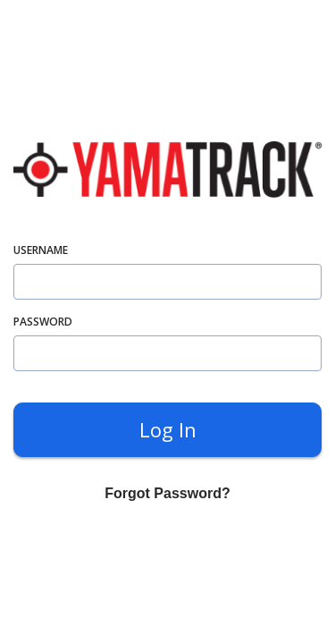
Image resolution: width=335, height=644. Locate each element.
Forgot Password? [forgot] (167, 493)
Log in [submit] (168, 429)
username (41, 250)
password (43, 322)
